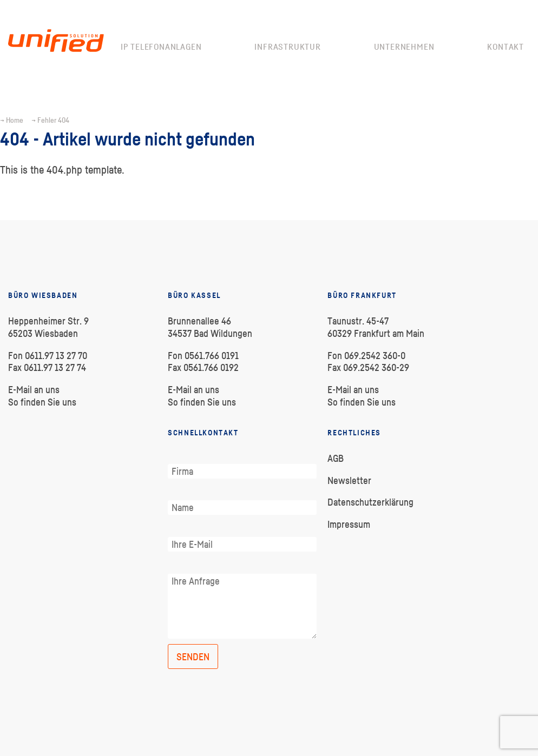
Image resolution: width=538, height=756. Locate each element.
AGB (336, 458)
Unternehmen (404, 47)
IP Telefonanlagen (161, 47)
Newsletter (349, 480)
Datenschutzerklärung (370, 502)
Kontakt (506, 47)
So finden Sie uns (42, 402)
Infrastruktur (287, 47)
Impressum (349, 524)
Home (15, 120)
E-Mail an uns (34, 390)
